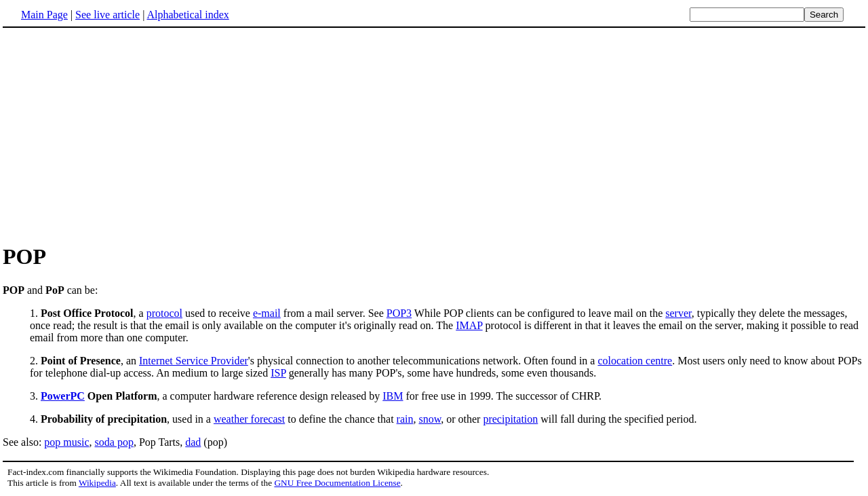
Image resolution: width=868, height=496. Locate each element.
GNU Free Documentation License (337, 483)
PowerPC (63, 396)
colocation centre (635, 361)
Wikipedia (97, 483)
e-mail (267, 313)
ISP (278, 373)
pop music (66, 442)
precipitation (510, 419)
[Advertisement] (117, 135)
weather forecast (249, 419)
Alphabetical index (188, 15)
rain (405, 419)
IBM (393, 396)
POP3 (399, 313)
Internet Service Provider (194, 361)
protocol (164, 313)
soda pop (114, 442)
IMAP (469, 325)
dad (193, 442)
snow (430, 419)
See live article (107, 15)
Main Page (44, 15)
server (678, 313)
